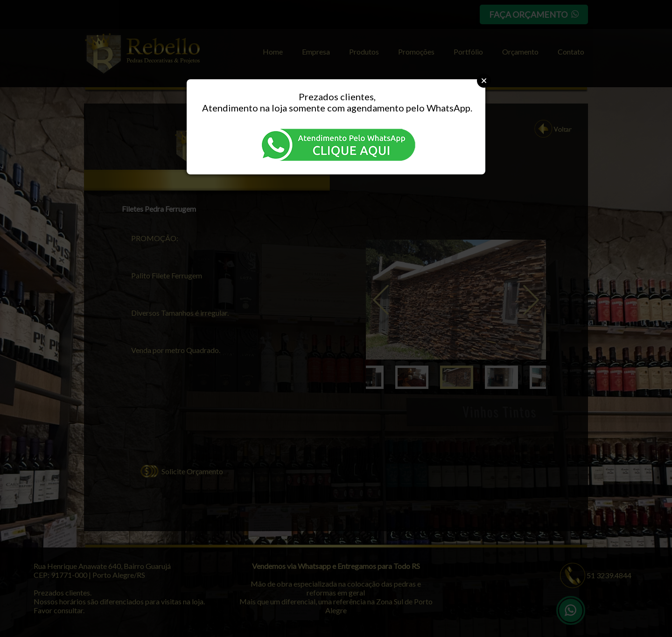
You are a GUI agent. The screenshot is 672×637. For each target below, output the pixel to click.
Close (484, 81)
